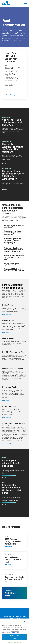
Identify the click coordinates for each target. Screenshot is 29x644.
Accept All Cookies (14, 635)
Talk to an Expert (9, 95)
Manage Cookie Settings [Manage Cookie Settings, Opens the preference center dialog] (15, 642)
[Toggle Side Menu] (26, 3)
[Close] (25, 621)
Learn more (5, 314)
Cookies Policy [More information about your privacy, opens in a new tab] (15, 632)
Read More (5, 137)
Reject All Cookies (14, 639)
